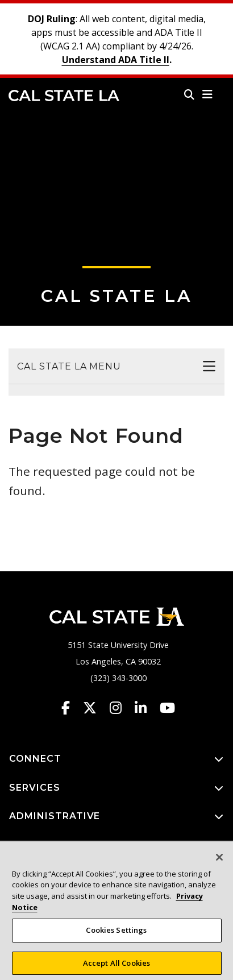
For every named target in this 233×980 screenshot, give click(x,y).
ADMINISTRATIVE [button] (116, 817)
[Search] (189, 94)
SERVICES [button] (116, 788)
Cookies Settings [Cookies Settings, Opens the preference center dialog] (116, 936)
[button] (208, 94)
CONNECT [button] (116, 759)
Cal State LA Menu (69, 366)
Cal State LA (64, 95)
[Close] (219, 863)
